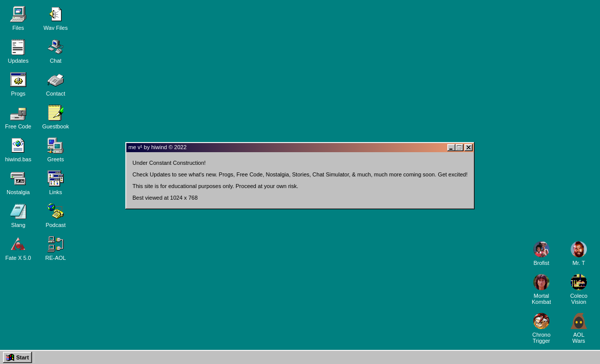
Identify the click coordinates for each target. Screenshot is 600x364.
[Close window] (469, 148)
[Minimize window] (451, 148)
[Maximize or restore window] (459, 148)
